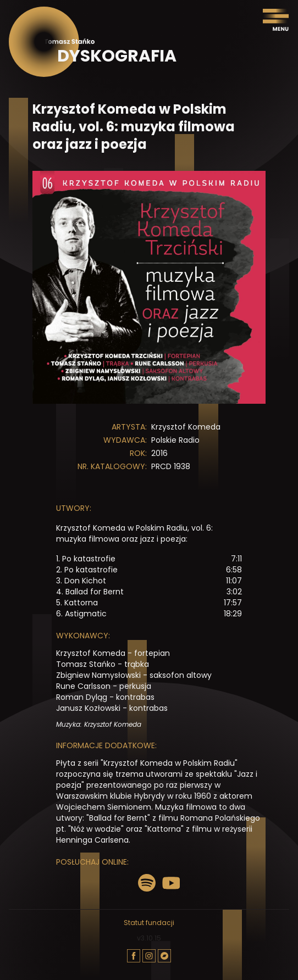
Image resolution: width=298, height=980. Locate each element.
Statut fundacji (149, 923)
